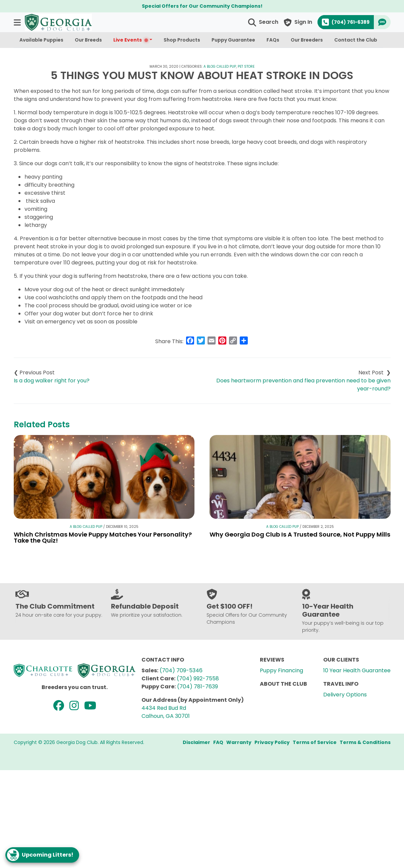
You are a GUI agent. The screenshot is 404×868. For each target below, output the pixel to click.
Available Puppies (41, 40)
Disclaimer (196, 742)
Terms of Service (315, 742)
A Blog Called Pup (220, 67)
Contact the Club (356, 40)
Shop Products (182, 40)
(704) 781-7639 (197, 687)
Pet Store (246, 67)
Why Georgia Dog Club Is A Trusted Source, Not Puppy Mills (300, 534)
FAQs (273, 40)
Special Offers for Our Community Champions (201, 6)
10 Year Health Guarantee (357, 670)
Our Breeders (307, 40)
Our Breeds (88, 40)
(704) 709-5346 (181, 670)
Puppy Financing (281, 670)
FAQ (218, 742)
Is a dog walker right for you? (52, 381)
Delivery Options (345, 695)
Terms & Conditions (365, 742)
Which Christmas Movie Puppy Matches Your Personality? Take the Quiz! (103, 537)
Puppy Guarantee (233, 40)
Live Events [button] (131, 40)
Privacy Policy (272, 742)
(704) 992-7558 (198, 678)
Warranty (239, 742)
